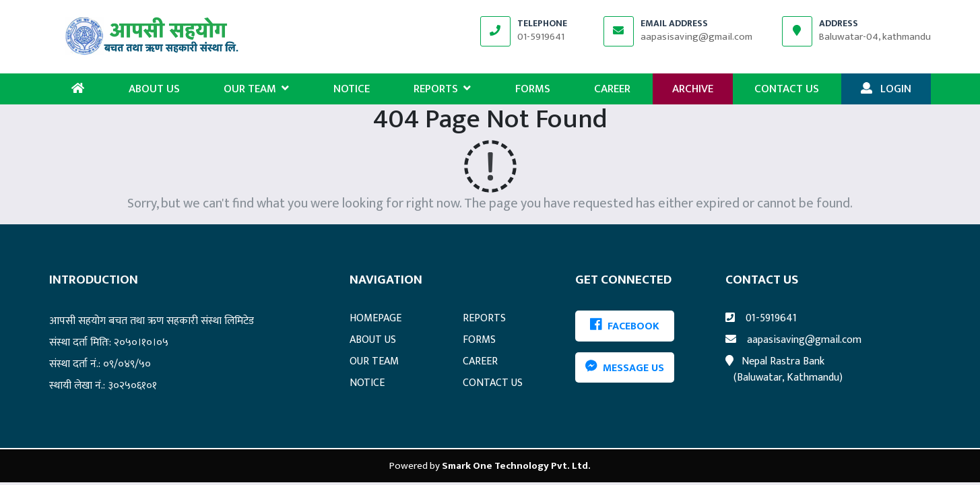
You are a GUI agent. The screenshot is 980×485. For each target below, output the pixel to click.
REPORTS (442, 89)
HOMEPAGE (375, 318)
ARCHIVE (693, 89)
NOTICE (352, 89)
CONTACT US (787, 89)
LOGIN (886, 89)
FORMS (533, 89)
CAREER (612, 89)
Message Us (625, 367)
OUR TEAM (256, 89)
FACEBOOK (625, 326)
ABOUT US (154, 89)
